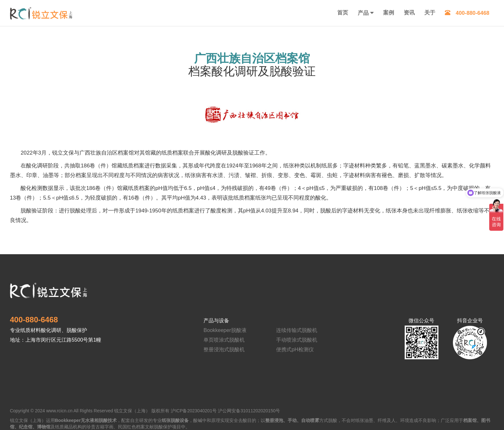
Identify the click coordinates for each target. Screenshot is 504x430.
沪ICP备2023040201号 (194, 411)
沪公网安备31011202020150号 (249, 411)
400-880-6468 (467, 13)
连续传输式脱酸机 (297, 330)
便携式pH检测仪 (295, 349)
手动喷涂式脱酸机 (297, 340)
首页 (343, 13)
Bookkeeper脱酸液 (225, 330)
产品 (363, 13)
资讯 (409, 13)
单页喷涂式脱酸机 (224, 340)
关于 (430, 13)
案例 (389, 13)
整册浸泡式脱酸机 (224, 349)
